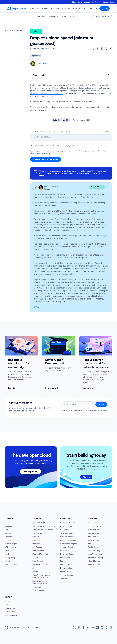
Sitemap (35, 627)
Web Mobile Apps (95, 554)
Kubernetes (37, 540)
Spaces (35, 558)
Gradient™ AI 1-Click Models (43, 530)
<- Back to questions (13, 30)
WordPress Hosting (95, 558)
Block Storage (38, 561)
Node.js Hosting (94, 551)
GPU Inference (94, 533)
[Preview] (107, 132)
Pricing (63, 561)
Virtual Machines (94, 561)
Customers (9, 537)
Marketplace (65, 558)
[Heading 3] (55, 132)
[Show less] (108, 187)
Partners (8, 540)
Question (36, 31)
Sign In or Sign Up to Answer (46, 159)
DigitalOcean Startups (68, 540)
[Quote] (62, 132)
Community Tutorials (68, 523)
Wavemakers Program (69, 544)
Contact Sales (109, 2)
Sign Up (13, 388)
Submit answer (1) (61, 120)
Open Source (65, 551)
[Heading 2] (52, 132)
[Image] (45, 132)
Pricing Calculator (67, 564)
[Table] (67, 132)
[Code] (69, 132)
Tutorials (41, 16)
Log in (94, 8)
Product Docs (68, 16)
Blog (74, 2)
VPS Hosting (93, 537)
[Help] (110, 132)
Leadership (9, 526)
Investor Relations (11, 564)
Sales (7, 605)
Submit (101, 404)
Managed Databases (40, 554)
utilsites (43, 64)
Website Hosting (94, 540)
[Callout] (64, 132)
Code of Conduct (67, 575)
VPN (90, 544)
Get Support (96, 2)
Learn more (52, 388)
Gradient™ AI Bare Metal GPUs (44, 526)
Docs (80, 2)
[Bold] (33, 132)
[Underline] (38, 132)
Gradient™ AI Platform (40, 533)
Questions (53, 16)
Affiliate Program (11, 547)
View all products (31, 472)
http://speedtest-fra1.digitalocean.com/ (47, 93)
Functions (36, 544)
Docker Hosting (94, 547)
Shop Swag (65, 578)
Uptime (35, 571)
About (7, 523)
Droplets (36, 537)
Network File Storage (40, 564)
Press (7, 551)
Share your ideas (11, 615)
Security (8, 561)
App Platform (37, 547)
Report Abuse (10, 608)
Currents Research (67, 537)
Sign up (105, 8)
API (34, 568)
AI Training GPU (94, 530)
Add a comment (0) (81, 120)
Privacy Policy (10, 558)
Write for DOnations (68, 533)
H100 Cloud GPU (94, 526)
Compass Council (67, 547)
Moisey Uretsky (50, 186)
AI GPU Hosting (94, 523)
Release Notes (66, 571)
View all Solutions (95, 564)
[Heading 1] (50, 132)
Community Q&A (66, 526)
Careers (87, 2)
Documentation (66, 568)
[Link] (43, 132)
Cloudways (37, 587)
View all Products (39, 590)
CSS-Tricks (64, 530)
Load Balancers (38, 551)
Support (8, 601)
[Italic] (35, 132)
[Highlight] (47, 132)
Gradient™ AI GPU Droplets (42, 523)
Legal (7, 554)
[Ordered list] (59, 132)
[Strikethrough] (40, 132)
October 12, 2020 (51, 189)
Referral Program (11, 544)
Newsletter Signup (67, 554)
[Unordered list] (57, 132)
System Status (10, 612)
